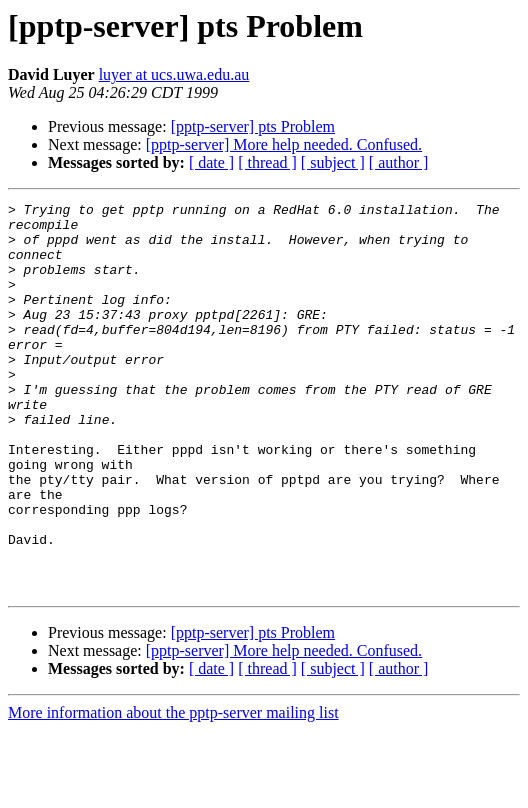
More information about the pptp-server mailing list (173, 790)
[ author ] (399, 162)
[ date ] (211, 162)
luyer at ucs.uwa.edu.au (174, 74)
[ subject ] (333, 162)
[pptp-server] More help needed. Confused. (284, 144)
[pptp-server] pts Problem (253, 126)
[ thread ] (267, 162)
